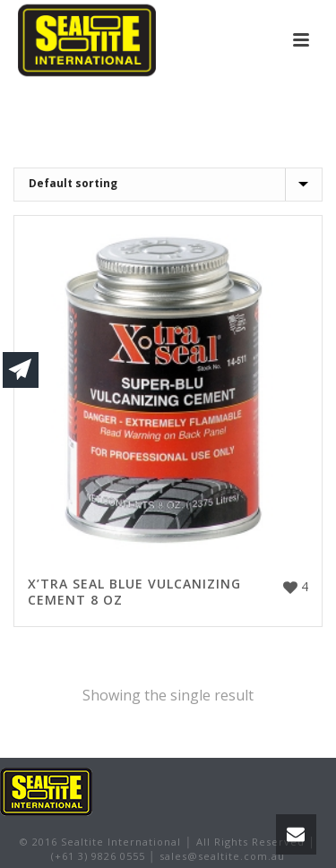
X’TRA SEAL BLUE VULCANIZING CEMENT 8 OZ (134, 592)
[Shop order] (168, 185)
